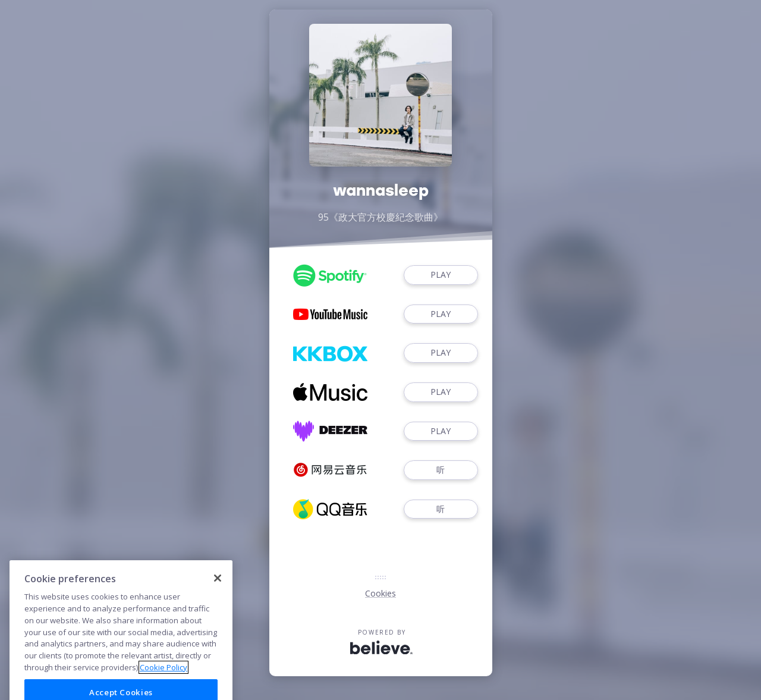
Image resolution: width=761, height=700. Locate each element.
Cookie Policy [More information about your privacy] (163, 680)
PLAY (441, 275)
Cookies (380, 593)
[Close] (218, 591)
